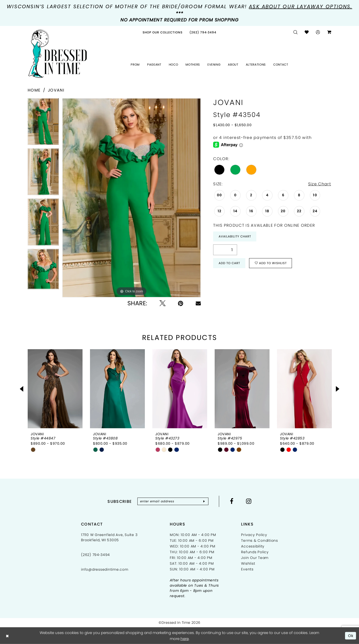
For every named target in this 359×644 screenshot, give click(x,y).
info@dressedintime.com (105, 569)
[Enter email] (173, 501)
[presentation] (55, 389)
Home (34, 90)
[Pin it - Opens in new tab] (181, 303)
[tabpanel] (43, 123)
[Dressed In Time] (58, 54)
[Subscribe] (204, 501)
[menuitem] (163, 32)
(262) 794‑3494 (95, 555)
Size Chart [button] (320, 184)
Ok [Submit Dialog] (351, 635)
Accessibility (253, 546)
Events (247, 569)
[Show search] (296, 32)
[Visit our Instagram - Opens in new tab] (249, 501)
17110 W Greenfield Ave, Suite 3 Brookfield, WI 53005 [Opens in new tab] (109, 537)
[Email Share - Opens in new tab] (198, 303)
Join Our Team (255, 558)
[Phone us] (203, 32)
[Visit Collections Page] (163, 32)
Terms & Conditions (260, 540)
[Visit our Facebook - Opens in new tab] (232, 501)
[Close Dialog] (7, 636)
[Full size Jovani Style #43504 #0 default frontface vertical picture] (132, 198)
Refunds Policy (255, 552)
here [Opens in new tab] (185, 639)
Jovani (56, 90)
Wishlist (248, 563)
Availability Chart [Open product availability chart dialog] (235, 236)
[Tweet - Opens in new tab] (163, 303)
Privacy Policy (254, 535)
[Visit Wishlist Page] (307, 32)
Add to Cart (229, 263)
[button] (318, 32)
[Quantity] (225, 250)
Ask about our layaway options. (300, 6)
